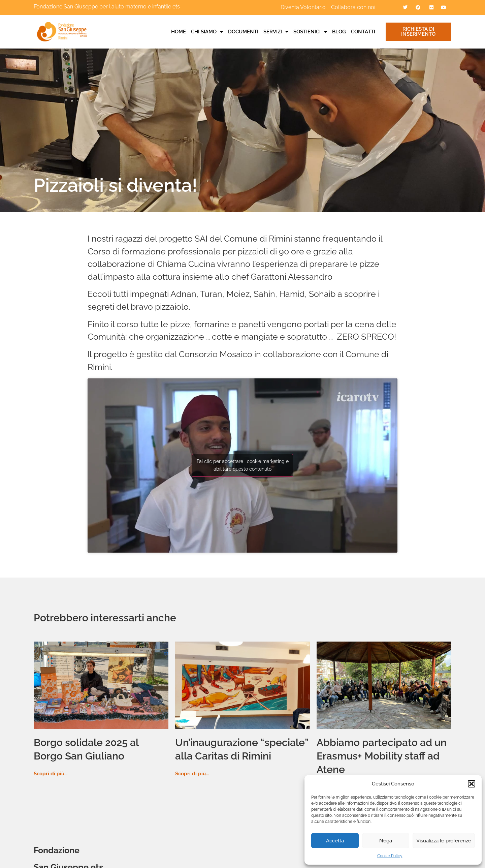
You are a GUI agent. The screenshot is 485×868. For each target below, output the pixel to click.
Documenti (243, 32)
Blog (339, 32)
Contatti (363, 32)
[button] (472, 784)
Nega (386, 841)
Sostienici (310, 32)
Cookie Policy (390, 856)
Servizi (276, 32)
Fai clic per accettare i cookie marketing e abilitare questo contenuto (243, 465)
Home (179, 32)
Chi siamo (207, 32)
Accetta (335, 841)
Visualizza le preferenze (444, 841)
